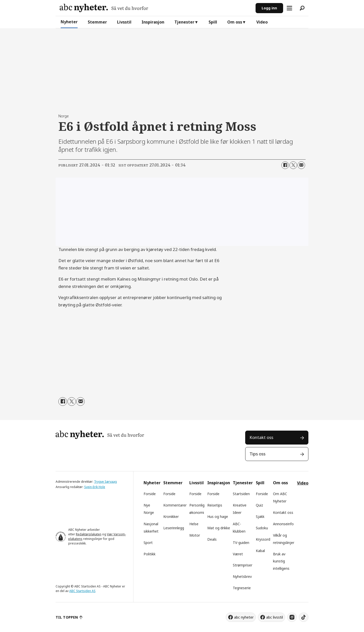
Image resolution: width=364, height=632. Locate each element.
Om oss (235, 22)
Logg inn (269, 8)
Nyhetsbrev (242, 576)
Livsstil (124, 22)
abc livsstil (275, 617)
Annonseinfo (283, 524)
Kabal (260, 551)
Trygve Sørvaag (105, 482)
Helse (194, 524)
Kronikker (171, 517)
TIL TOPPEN (67, 617)
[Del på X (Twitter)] (293, 165)
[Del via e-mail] (301, 165)
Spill (213, 22)
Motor (195, 535)
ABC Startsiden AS (82, 591)
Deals (212, 539)
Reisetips (215, 505)
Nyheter (69, 22)
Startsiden (241, 494)
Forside (150, 494)
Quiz (259, 505)
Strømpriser (243, 565)
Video (262, 22)
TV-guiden (241, 543)
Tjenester (184, 22)
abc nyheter (244, 617)
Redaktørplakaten (89, 534)
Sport (148, 543)
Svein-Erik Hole (95, 487)
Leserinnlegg (174, 528)
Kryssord (263, 539)
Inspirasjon (153, 22)
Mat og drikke (219, 528)
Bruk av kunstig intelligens (281, 561)
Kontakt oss (261, 437)
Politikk (150, 554)
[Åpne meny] (289, 8)
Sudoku (262, 528)
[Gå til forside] (104, 8)
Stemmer (97, 22)
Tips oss (257, 454)
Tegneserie (242, 588)
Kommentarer (175, 505)
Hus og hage (218, 517)
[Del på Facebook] (285, 165)
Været (238, 554)
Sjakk (260, 517)
